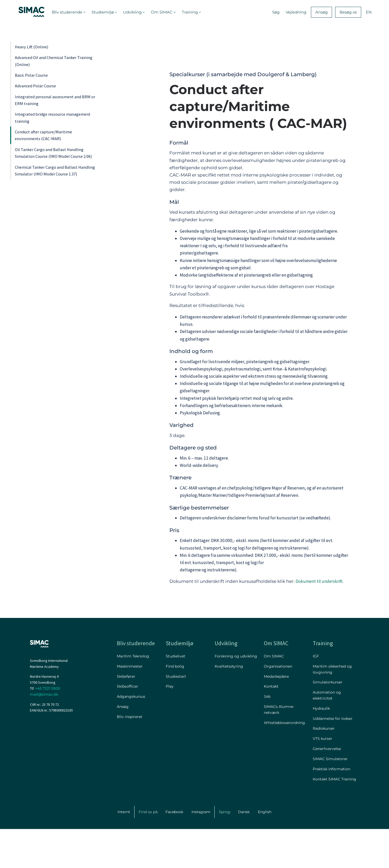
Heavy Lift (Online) (39, 50)
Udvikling (132, 12)
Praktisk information (331, 808)
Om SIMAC (162, 12)
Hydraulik (321, 747)
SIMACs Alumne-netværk (279, 749)
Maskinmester (130, 705)
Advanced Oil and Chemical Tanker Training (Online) (50, 74)
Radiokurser (324, 767)
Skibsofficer (127, 725)
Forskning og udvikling (236, 695)
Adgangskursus (131, 735)
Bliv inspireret (130, 756)
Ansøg (321, 12)
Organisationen (278, 705)
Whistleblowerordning (284, 761)
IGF (316, 695)
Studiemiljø (103, 12)
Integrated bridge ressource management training (51, 167)
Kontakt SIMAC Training (334, 818)
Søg (276, 12)
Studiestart (176, 715)
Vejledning (296, 12)
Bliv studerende (67, 12)
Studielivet (176, 695)
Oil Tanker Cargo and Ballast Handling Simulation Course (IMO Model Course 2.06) (51, 228)
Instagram (201, 851)
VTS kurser (323, 778)
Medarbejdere (276, 715)
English (265, 851)
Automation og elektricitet (327, 734)
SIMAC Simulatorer (330, 798)
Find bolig (175, 705)
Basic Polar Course (40, 97)
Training (190, 12)
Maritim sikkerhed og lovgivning (332, 708)
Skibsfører (126, 715)
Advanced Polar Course (45, 116)
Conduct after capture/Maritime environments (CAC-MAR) (56, 195)
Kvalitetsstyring (229, 705)
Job (267, 735)
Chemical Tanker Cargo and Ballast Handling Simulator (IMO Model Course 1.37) (56, 265)
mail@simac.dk (44, 733)
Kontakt (271, 725)
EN (369, 12)
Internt (124, 851)
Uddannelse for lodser (333, 757)
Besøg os (348, 12)
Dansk (244, 851)
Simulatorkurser (328, 721)
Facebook (174, 851)
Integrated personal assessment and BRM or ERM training (56, 139)
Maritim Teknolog (133, 695)
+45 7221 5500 (48, 727)
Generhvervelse (327, 788)
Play (170, 725)
